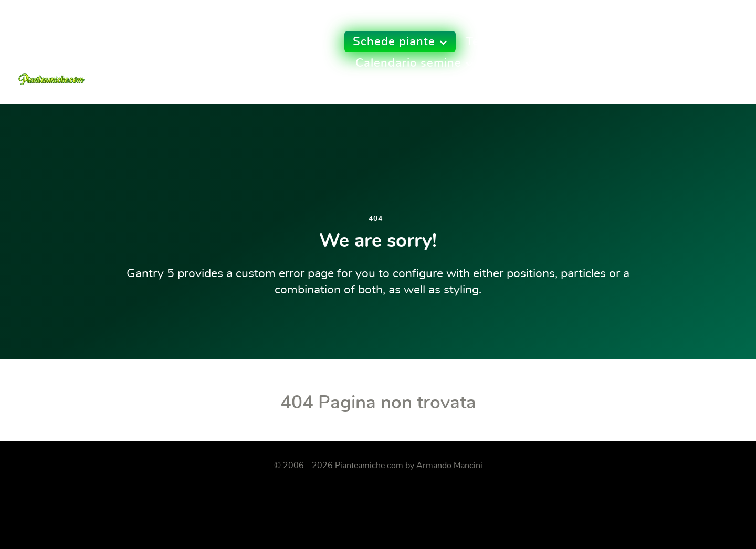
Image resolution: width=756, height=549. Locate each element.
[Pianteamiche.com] (51, 49)
